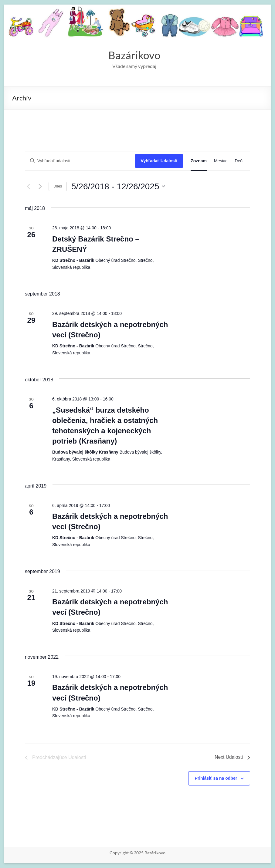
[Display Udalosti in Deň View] (239, 161)
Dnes (58, 187)
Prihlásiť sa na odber (216, 778)
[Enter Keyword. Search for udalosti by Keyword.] (80, 161)
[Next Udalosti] (40, 187)
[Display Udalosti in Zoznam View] (199, 161)
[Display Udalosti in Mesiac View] (221, 161)
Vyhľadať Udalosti (159, 161)
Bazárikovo (134, 55)
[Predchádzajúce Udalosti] (29, 187)
